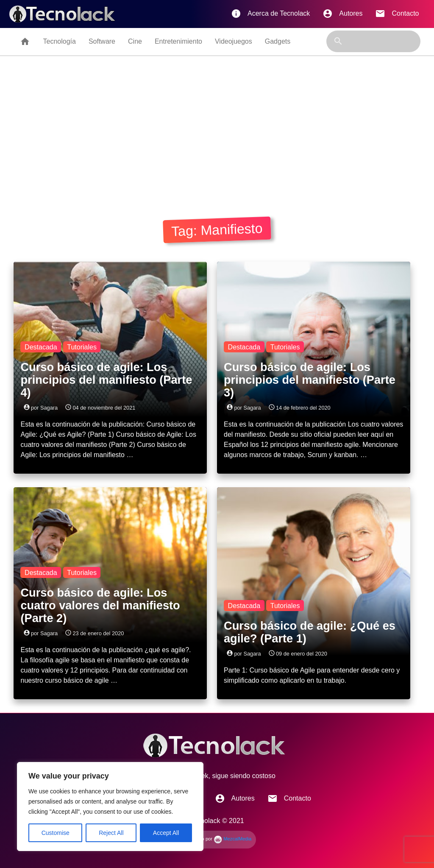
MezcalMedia (232, 839)
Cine (135, 41)
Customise (56, 833)
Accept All (166, 833)
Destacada (41, 347)
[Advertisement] (217, 134)
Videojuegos (234, 41)
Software (102, 41)
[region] (110, 807)
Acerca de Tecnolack (270, 14)
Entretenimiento (178, 41)
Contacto (397, 14)
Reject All (111, 833)
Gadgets (278, 41)
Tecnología (59, 41)
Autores (342, 14)
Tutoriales (82, 347)
